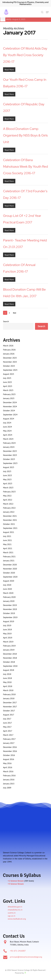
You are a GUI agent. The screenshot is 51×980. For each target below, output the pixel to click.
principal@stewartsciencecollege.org (26, 957)
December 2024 (10, 402)
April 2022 (8, 500)
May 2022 (7, 496)
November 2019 (10, 609)
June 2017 (7, 723)
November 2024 (10, 406)
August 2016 (9, 759)
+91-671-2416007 (18, 951)
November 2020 (10, 569)
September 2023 (10, 463)
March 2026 (8, 346)
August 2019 (9, 621)
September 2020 (10, 577)
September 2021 (10, 528)
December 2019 (10, 605)
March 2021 (8, 552)
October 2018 (9, 662)
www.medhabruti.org (17, 919)
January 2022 (9, 512)
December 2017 (10, 702)
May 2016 (7, 763)
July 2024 (7, 423)
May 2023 (7, 479)
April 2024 (8, 435)
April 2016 (8, 767)
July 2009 (7, 788)
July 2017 (7, 719)
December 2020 (10, 565)
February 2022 (9, 508)
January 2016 (9, 780)
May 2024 (7, 431)
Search (6, 321)
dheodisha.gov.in (15, 907)
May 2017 (7, 727)
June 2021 (7, 540)
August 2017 (9, 715)
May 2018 (7, 682)
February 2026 (9, 350)
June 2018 (7, 678)
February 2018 (9, 694)
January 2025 (9, 398)
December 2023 (10, 451)
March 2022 (8, 504)
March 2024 (8, 439)
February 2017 (9, 739)
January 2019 (9, 650)
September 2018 (10, 666)
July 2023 (7, 471)
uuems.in (12, 913)
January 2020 (9, 601)
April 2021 (8, 548)
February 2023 (9, 492)
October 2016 (9, 755)
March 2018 (8, 690)
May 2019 (7, 634)
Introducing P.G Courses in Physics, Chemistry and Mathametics (25, 3)
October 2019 (9, 613)
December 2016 (10, 747)
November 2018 (10, 658)
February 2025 (9, 394)
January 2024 (9, 447)
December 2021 (10, 516)
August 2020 (9, 581)
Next (15, 313)
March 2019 (8, 642)
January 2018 (9, 698)
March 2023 (8, 488)
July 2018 (7, 674)
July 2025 (7, 378)
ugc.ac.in (11, 916)
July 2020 (7, 585)
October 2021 (9, 524)
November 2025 (10, 362)
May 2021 (7, 544)
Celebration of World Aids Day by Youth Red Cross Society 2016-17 (25, 55)
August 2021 (9, 532)
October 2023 (9, 459)
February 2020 (9, 597)
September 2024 (10, 415)
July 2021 (7, 536)
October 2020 (9, 573)
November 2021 (10, 520)
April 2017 (8, 731)
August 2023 (9, 467)
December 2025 (10, 358)
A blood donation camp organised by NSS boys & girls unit (25, 135)
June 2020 (7, 589)
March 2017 (8, 735)
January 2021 (9, 561)
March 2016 (8, 771)
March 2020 (8, 593)
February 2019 (9, 646)
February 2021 (9, 556)
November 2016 (10, 751)
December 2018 (10, 654)
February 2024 (9, 443)
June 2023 (7, 475)
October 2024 (9, 410)
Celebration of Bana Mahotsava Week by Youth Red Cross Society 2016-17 (25, 167)
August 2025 (9, 374)
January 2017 (9, 743)
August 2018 (9, 670)
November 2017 (10, 707)
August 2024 (9, 419)
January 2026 (9, 354)
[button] (47, 12)
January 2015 (9, 784)
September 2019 (10, 617)
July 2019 (7, 625)
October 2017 (9, 711)
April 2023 (8, 483)
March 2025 (8, 390)
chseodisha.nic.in (15, 910)
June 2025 (7, 382)
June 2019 (7, 629)
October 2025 (9, 366)
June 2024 (7, 427)
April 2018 (8, 686)
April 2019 (8, 638)
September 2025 (10, 370)
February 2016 (9, 775)
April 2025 (8, 386)
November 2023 (10, 455)
